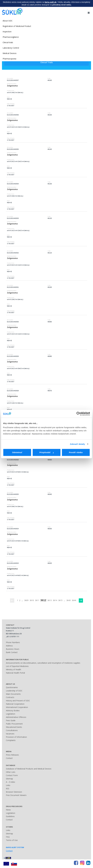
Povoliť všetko (76, 452)
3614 (55, 600)
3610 (32, 600)
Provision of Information (16, 737)
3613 (50, 600)
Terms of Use (12, 840)
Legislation (11, 714)
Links (8, 785)
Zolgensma (12, 86)
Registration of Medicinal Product (17, 26)
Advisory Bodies (13, 711)
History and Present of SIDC (18, 701)
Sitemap (9, 779)
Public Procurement (14, 724)
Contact (9, 758)
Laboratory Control (11, 48)
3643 (68, 600)
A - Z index (10, 782)
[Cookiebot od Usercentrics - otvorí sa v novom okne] (78, 414)
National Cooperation (15, 704)
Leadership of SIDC (14, 691)
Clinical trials (8, 42)
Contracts (10, 697)
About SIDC (8, 21)
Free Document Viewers (16, 795)
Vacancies (10, 734)
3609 (26, 600)
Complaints (11, 740)
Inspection (7, 32)
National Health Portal (15, 673)
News (8, 810)
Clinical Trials (46, 62)
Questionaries (12, 687)
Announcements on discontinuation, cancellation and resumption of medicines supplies (43, 663)
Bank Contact (12, 652)
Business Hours (13, 649)
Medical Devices (10, 53)
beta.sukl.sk (51, 2)
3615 (60, 600)
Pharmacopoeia (9, 59)
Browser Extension (14, 792)
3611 (37, 600)
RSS (8, 789)
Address (9, 646)
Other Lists (11, 772)
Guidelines (10, 816)
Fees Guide (11, 720)
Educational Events (14, 727)
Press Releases (12, 755)
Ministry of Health (14, 669)
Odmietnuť (17, 452)
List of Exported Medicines (17, 666)
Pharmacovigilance (11, 37)
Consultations (12, 730)
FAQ (8, 837)
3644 (74, 600)
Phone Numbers (13, 642)
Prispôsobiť (47, 452)
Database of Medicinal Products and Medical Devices (29, 769)
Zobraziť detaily (77, 444)
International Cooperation (17, 707)
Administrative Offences (16, 717)
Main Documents (13, 694)
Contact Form (12, 775)
